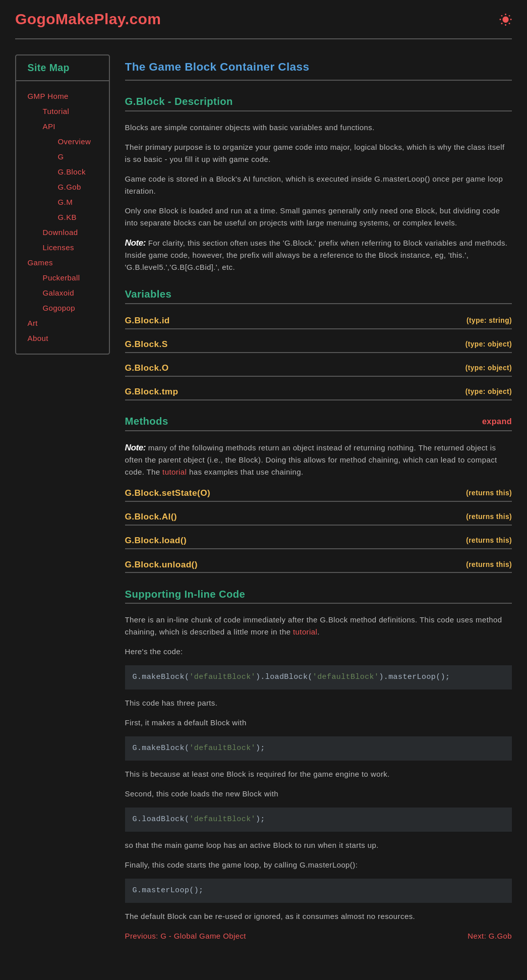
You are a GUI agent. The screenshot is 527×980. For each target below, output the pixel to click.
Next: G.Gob (490, 936)
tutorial (174, 472)
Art (33, 323)
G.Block (72, 172)
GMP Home (48, 96)
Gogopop (59, 308)
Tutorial (56, 111)
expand (497, 421)
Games (40, 263)
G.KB (67, 217)
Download (61, 232)
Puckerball (62, 278)
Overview (75, 141)
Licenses (58, 247)
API (49, 126)
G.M (66, 202)
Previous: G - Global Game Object (186, 936)
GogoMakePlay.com (88, 19)
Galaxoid (58, 293)
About (38, 338)
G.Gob (70, 187)
